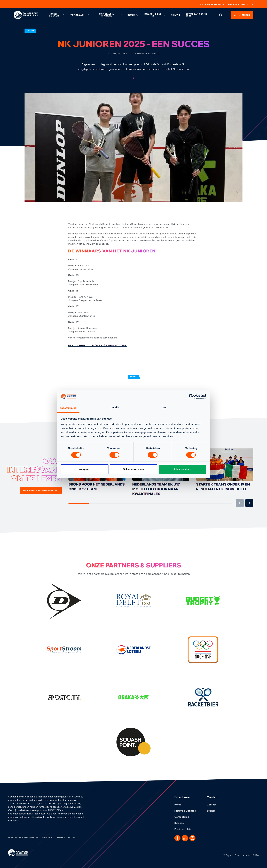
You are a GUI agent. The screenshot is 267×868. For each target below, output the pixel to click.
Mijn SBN (242, 15)
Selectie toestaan (134, 469)
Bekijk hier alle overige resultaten (97, 345)
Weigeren (85, 469)
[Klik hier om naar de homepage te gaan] (26, 15)
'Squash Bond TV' (240, 5)
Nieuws (176, 15)
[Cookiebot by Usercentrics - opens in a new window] (191, 396)
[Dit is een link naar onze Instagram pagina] (192, 838)
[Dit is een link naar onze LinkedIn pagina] (185, 838)
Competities (184, 817)
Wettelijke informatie (23, 837)
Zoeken (213, 811)
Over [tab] (165, 407)
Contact (214, 805)
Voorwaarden (66, 837)
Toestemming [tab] (68, 408)
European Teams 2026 (197, 15)
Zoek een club (184, 829)
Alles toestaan (183, 469)
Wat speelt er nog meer (41, 490)
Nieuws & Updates (187, 811)
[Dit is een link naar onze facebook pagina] (177, 838)
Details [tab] (115, 407)
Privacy (48, 837)
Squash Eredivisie (212, 5)
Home (180, 805)
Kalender (182, 823)
